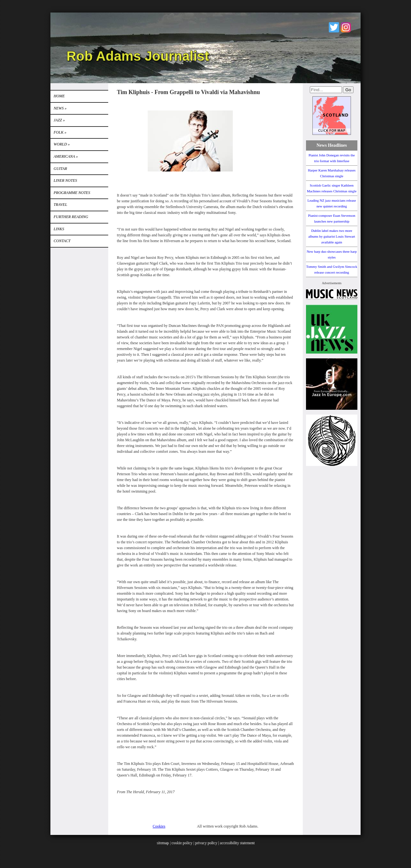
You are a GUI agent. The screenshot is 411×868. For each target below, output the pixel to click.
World (62, 144)
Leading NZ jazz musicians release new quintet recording (332, 203)
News (60, 108)
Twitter (334, 27)
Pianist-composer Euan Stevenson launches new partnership (332, 218)
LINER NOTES (65, 180)
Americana (66, 156)
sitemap (163, 843)
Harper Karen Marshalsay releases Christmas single (332, 173)
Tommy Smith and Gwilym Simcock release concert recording (332, 269)
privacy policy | (207, 843)
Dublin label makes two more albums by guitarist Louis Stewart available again (332, 236)
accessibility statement (237, 843)
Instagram (346, 27)
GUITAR (60, 169)
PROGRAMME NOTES (72, 193)
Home (59, 96)
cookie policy (182, 843)
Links (59, 229)
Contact (62, 241)
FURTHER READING (71, 217)
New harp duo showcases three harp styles (332, 254)
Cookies (159, 826)
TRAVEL (60, 205)
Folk (60, 132)
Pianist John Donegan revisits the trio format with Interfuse (332, 158)
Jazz (59, 120)
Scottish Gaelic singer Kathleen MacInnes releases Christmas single (332, 188)
